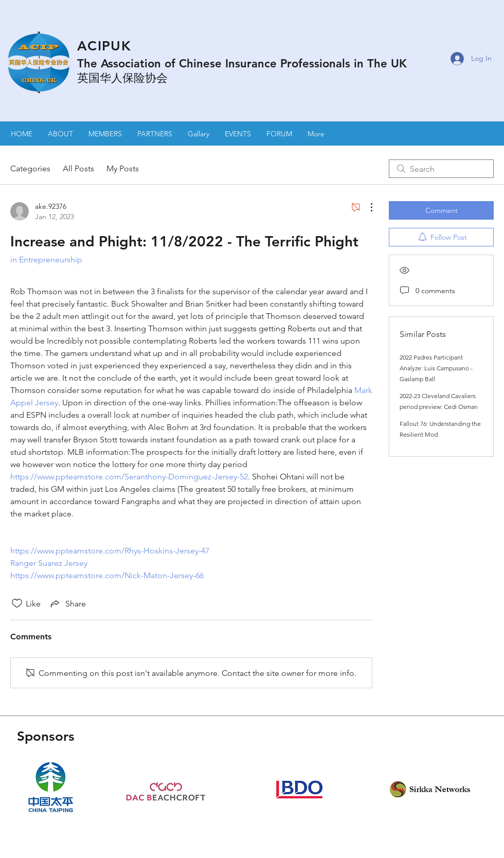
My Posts (123, 168)
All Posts (78, 168)
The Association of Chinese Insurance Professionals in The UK (242, 64)
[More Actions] (366, 207)
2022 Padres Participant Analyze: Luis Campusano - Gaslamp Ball (436, 368)
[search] (441, 169)
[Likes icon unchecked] (17, 603)
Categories (30, 168)
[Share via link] (67, 603)
